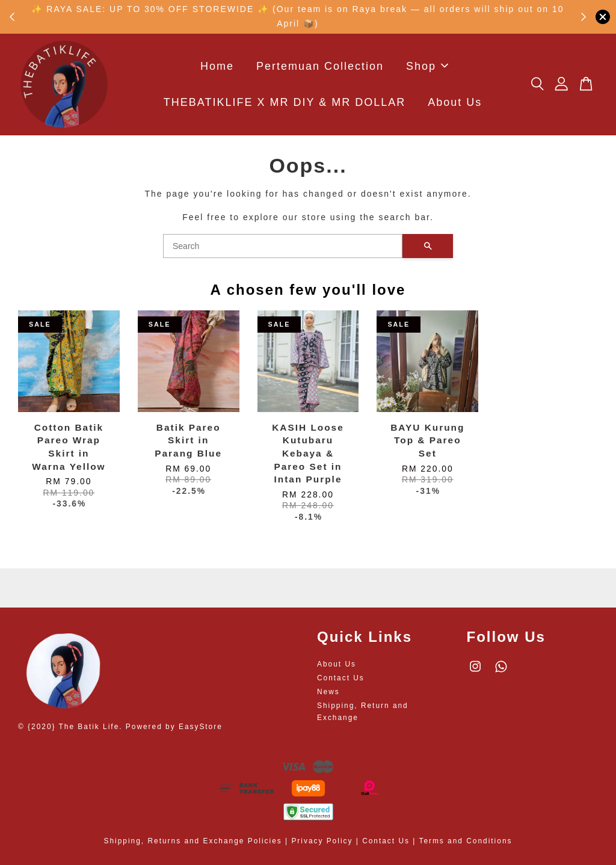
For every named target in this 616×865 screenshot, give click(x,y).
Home (217, 66)
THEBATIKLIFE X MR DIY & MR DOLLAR (285, 103)
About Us (455, 103)
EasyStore (201, 727)
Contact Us (341, 678)
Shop (427, 66)
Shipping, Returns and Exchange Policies (193, 841)
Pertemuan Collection (320, 66)
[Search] (283, 246)
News (328, 692)
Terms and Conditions (465, 841)
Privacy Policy (322, 841)
